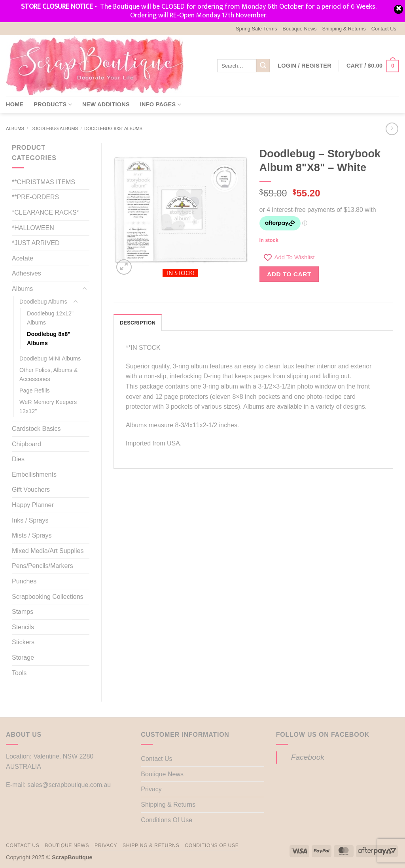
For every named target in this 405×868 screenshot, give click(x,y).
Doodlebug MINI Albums (50, 359)
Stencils (23, 627)
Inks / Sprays (30, 520)
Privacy (151, 789)
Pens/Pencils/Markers (43, 566)
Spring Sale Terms (256, 29)
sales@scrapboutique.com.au (69, 785)
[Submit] (263, 66)
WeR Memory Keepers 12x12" (48, 407)
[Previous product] (392, 129)
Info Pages (161, 105)
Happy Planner (33, 505)
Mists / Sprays (32, 535)
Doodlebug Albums (54, 128)
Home (15, 104)
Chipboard (26, 444)
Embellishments (34, 475)
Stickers (23, 642)
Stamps (23, 612)
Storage (23, 658)
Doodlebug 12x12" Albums (50, 318)
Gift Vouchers (31, 490)
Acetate (23, 258)
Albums (15, 128)
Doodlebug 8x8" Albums (113, 128)
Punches (24, 581)
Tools (19, 673)
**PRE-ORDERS (35, 197)
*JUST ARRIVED (36, 243)
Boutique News (299, 29)
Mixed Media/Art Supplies (48, 551)
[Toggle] (85, 289)
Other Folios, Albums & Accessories (48, 375)
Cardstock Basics (36, 429)
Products (53, 105)
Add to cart (289, 274)
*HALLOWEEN (33, 228)
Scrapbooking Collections (48, 597)
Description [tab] (138, 323)
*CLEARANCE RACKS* (45, 212)
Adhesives (26, 273)
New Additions (106, 104)
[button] (305, 66)
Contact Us (384, 29)
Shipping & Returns (344, 29)
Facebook (308, 757)
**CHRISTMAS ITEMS (44, 182)
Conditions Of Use (167, 820)
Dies (18, 459)
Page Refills (35, 391)
